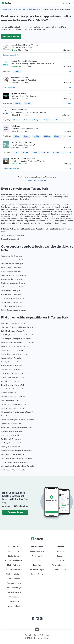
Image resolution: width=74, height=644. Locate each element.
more (69, 71)
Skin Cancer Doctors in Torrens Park (14, 455)
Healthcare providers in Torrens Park (14, 470)
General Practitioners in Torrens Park (14, 404)
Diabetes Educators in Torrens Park (13, 397)
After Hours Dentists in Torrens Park (14, 323)
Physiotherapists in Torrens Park (12, 431)
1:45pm (57, 120)
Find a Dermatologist (14, 588)
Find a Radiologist (14, 592)
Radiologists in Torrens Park (11, 447)
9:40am (36, 152)
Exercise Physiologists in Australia (11, 9)
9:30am (27, 136)
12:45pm (27, 120)
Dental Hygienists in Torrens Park (13, 385)
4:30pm (27, 104)
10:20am (56, 152)
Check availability (37, 88)
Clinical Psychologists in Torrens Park (14, 374)
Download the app (15, 512)
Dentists (37, 561)
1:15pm (37, 120)
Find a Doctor (14, 551)
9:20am (26, 152)
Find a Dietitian (14, 579)
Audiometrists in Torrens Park (11, 366)
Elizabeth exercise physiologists (12, 268)
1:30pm (47, 120)
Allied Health (37, 556)
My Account (14, 597)
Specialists (37, 565)
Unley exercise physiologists (11, 291)
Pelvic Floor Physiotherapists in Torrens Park (16, 428)
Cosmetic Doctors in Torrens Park (13, 377)
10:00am (37, 136)
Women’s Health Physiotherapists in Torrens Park (18, 466)
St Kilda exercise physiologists (11, 306)
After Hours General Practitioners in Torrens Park (18, 327)
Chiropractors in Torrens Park (11, 370)
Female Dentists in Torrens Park (12, 350)
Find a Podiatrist (14, 565)
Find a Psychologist (14, 574)
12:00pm (57, 136)
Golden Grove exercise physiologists (14, 310)
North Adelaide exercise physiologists (14, 275)
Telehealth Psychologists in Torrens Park (15, 347)
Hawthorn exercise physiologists (12, 260)
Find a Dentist (14, 556)
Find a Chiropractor (14, 570)
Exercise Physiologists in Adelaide (13, 235)
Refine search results (11, 37)
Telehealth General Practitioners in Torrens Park (18, 343)
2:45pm (17, 71)
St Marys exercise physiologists (12, 295)
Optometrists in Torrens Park (11, 424)
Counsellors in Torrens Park (11, 381)
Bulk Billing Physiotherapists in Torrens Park (16, 339)
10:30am (47, 136)
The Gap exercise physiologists (12, 271)
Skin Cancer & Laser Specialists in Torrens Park (17, 458)
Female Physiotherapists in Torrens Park (15, 354)
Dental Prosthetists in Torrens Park (13, 389)
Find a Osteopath (14, 583)
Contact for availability (37, 55)
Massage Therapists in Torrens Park (13, 408)
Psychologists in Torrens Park (11, 443)
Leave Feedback (14, 606)
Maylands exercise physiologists (12, 302)
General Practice (37, 551)
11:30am (16, 120)
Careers (60, 556)
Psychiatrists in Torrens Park (11, 439)
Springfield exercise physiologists (12, 299)
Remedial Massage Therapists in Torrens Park (17, 451)
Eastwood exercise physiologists (12, 264)
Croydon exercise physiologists (12, 279)
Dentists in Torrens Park (9, 393)
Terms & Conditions (60, 565)
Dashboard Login (37, 570)
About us (60, 551)
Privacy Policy (60, 570)
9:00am (16, 136)
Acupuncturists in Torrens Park (12, 358)
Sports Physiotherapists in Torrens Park (15, 462)
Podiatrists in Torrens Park (10, 435)
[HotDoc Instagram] (41, 619)
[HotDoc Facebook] (33, 619)
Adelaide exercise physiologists (12, 256)
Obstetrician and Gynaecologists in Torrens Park (18, 420)
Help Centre (14, 601)
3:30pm (17, 104)
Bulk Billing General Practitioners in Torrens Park (18, 335)
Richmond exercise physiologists (12, 287)
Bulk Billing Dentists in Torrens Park (13, 331)
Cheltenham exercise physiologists (13, 283)
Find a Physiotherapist (14, 561)
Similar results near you (37, 180)
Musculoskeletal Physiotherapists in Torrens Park (18, 412)
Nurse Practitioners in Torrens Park (13, 416)
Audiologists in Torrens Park (11, 362)
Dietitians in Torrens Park (10, 401)
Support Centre (37, 574)
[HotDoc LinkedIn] (37, 619)
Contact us (60, 561)
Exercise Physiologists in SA (32, 9)
